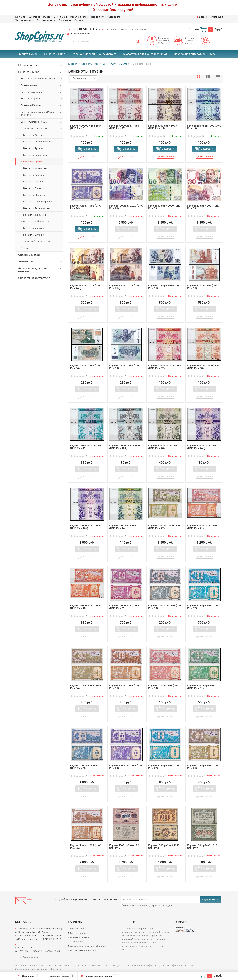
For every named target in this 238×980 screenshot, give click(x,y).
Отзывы (79, 20)
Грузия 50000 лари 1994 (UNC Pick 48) (163, 447)
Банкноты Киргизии (34, 175)
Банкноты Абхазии (34, 135)
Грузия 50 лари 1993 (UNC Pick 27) (164, 767)
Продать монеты (46, 20)
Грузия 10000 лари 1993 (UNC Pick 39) (124, 607)
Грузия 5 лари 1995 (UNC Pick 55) (203, 287)
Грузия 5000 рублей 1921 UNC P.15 (125, 847)
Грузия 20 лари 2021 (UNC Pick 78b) (203, 207)
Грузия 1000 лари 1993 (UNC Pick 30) (84, 767)
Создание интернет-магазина (31, 969)
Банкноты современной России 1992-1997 (42, 113)
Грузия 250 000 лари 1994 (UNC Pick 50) (203, 367)
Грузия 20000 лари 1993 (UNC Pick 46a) (85, 527)
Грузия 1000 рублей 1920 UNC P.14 (164, 847)
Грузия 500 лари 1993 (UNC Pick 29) (126, 767)
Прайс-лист (97, 17)
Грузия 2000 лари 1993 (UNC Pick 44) (123, 527)
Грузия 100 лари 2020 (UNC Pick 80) (126, 207)
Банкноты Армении (34, 148)
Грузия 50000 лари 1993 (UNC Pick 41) (202, 527)
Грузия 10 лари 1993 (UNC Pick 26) (203, 767)
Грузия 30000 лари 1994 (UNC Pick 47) (124, 127)
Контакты (21, 17)
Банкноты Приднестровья (38, 202)
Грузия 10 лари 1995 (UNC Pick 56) (164, 287)
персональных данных (163, 906)
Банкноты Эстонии (34, 235)
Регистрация (216, 17)
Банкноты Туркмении (35, 215)
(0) (79, 136)
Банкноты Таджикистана (37, 208)
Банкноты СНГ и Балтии (42, 129)
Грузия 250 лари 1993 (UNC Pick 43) (204, 127)
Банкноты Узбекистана (36, 221)
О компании (60, 17)
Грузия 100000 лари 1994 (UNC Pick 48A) (125, 447)
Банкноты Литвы (33, 188)
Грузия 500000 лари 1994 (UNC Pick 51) (86, 127)
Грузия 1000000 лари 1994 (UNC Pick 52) (165, 367)
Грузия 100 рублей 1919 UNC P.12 (202, 847)
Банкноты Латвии (33, 182)
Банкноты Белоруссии (35, 155)
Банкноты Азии (42, 85)
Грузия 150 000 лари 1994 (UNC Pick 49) (86, 447)
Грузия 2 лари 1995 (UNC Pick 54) (86, 367)
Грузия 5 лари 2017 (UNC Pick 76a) (125, 287)
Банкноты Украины (34, 228)
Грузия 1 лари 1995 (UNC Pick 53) (125, 367)
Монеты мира (28, 54)
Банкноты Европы (42, 105)
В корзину (90, 149)
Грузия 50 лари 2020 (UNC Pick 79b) (164, 207)
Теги (213, 54)
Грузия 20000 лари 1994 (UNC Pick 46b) (202, 447)
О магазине (65, 20)
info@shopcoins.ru (81, 34)
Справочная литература (190, 54)
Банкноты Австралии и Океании (42, 79)
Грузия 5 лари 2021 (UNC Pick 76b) (86, 287)
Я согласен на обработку (148, 906)
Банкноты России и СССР (42, 122)
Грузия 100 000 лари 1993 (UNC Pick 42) (164, 527)
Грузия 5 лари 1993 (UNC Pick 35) (125, 687)
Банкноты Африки (42, 99)
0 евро (24, 248)
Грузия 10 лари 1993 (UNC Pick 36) (86, 687)
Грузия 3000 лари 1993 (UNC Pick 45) (162, 127)
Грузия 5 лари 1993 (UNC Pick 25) (86, 847)
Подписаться (210, 899)
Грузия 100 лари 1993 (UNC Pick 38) (165, 607)
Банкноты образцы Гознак (35, 241)
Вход (201, 17)
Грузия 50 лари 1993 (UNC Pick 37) (203, 607)
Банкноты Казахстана (35, 168)
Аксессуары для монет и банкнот (145, 54)
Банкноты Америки (42, 92)
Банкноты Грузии (33, 162)
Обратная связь (79, 17)
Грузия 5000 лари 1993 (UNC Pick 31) (202, 687)
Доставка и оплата (40, 17)
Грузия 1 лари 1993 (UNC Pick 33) (164, 687)
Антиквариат (108, 54)
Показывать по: (81, 78)
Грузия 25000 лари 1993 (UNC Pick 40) (85, 607)
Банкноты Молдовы (34, 195)
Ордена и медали (83, 54)
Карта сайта (114, 17)
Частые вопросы (24, 20)
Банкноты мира (55, 54)
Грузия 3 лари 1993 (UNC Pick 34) (86, 207)
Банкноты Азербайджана (37, 142)
